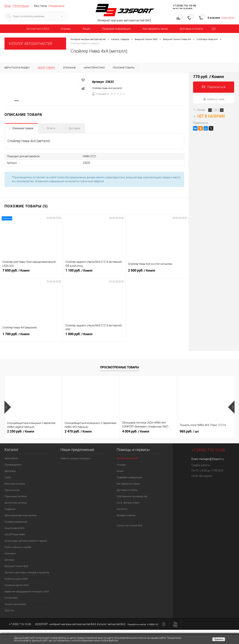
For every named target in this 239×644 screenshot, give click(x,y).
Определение (56, 6)
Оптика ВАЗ (11, 598)
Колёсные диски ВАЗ (16, 579)
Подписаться (214, 87)
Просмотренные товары (119, 367)
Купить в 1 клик (214, 99)
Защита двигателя (14, 528)
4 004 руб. (136, 431)
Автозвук (10, 560)
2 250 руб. (21, 431)
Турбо (8, 477)
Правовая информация (116, 29)
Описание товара (23, 129)
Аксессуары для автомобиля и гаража (26, 541)
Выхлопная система (16, 503)
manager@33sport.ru (211, 459)
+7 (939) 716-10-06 (184, 6)
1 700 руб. (31, 336)
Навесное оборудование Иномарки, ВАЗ (27, 591)
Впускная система (15, 484)
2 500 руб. (157, 272)
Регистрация (21, 6)
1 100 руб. (94, 272)
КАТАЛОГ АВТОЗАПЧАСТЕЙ (31, 44)
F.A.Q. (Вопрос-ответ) (128, 503)
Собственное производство (132, 496)
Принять (219, 639)
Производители (13, 465)
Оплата (51, 129)
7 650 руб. (31, 272)
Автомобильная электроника (21, 515)
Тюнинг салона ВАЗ (15, 604)
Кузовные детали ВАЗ (17, 585)
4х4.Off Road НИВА (15, 534)
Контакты (122, 509)
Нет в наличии (209, 116)
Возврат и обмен (126, 515)
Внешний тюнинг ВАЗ (16, 566)
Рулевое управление (16, 522)
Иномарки (10, 553)
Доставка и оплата (191, 29)
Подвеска (10, 509)
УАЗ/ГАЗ (9, 611)
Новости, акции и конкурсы (76, 458)
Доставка (74, 129)
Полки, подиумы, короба (18, 547)
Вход (7, 6)
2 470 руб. (78, 431)
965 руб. (189, 431)
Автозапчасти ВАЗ (38, 29)
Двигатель (10, 471)
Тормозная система (16, 496)
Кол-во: (202, 110)
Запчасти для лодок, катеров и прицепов (27, 572)
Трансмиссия (12, 490)
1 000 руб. (94, 336)
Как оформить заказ (155, 29)
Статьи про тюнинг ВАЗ (130, 525)
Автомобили (11, 458)
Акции (86, 29)
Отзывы (66, 29)
